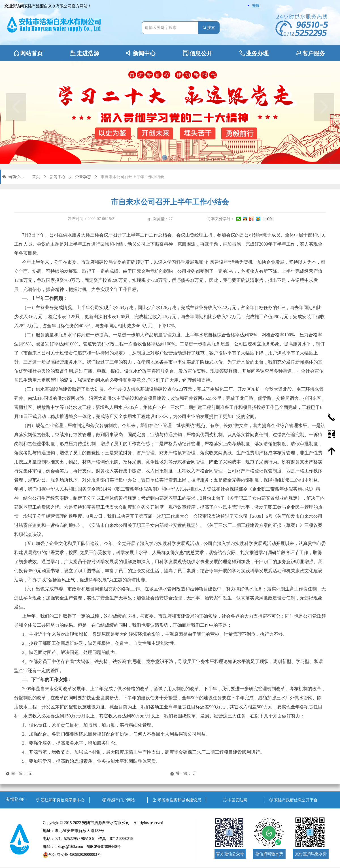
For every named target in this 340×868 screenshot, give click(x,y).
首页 (36, 177)
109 (268, 219)
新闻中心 (58, 177)
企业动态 (83, 177)
